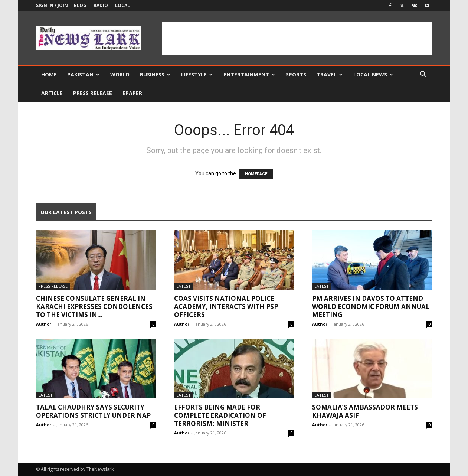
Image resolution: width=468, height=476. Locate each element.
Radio (101, 5)
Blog (80, 5)
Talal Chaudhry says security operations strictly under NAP (93, 411)
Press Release (93, 93)
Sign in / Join (52, 5)
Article (52, 93)
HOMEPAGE (256, 174)
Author (44, 324)
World (120, 74)
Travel (330, 74)
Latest (184, 286)
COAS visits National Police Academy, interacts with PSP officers (226, 307)
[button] (423, 75)
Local (122, 5)
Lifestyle (197, 74)
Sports (296, 74)
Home (49, 74)
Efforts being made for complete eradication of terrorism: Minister (220, 415)
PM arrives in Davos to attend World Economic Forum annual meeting (371, 307)
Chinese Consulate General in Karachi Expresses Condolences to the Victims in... (94, 307)
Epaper (132, 93)
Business (155, 74)
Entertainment (249, 74)
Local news (373, 74)
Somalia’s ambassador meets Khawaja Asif (365, 411)
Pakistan (83, 74)
